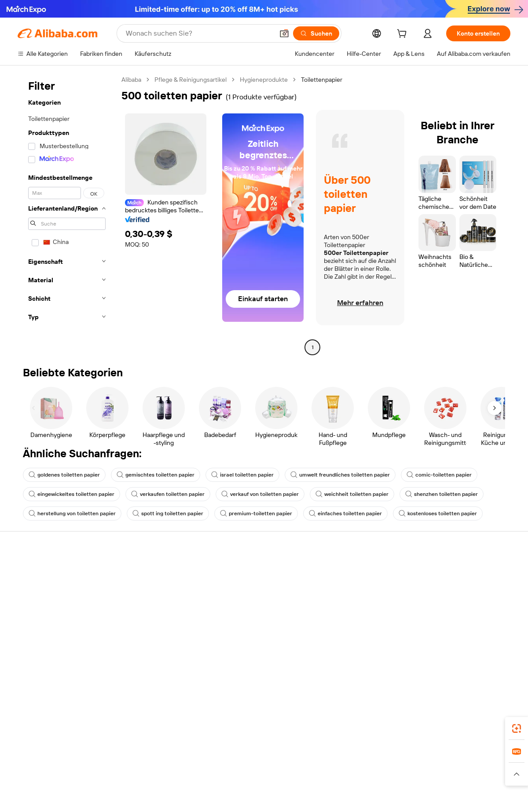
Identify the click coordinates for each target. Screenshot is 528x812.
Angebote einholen (246, 581)
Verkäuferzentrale (346, 598)
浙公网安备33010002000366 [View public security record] (389, 795)
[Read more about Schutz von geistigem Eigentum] (264, 778)
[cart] (403, 35)
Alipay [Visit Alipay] (244, 765)
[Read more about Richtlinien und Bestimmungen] (76, 778)
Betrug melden (38, 638)
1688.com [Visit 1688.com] (154, 765)
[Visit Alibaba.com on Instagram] (466, 657)
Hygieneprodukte (264, 80)
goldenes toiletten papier (64, 475)
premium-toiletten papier (256, 513)
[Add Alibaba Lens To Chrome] (156, 726)
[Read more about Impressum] (139, 778)
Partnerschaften (344, 631)
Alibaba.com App (356, 726)
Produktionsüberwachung (154, 638)
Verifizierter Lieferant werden (361, 615)
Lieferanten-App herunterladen (364, 648)
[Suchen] (316, 33)
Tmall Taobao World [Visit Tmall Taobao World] (202, 765)
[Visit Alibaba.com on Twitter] (453, 657)
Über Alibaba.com (447, 572)
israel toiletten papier (242, 475)
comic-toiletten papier (439, 475)
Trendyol (362, 765)
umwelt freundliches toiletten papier (340, 475)
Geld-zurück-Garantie (148, 588)
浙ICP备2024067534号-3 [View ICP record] (477, 795)
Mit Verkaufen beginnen (354, 581)
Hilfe (24, 572)
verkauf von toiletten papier (260, 494)
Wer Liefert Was (403, 765)
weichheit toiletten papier (352, 494)
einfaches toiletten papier (345, 513)
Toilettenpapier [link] (322, 80)
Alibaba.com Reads (246, 639)
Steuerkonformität (245, 623)
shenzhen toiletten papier (442, 494)
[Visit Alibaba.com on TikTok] (492, 657)
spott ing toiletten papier (168, 513)
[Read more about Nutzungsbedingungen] (411, 778)
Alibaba (131, 80)
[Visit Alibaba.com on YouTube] (479, 657)
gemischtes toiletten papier (156, 475)
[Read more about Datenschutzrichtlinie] (343, 778)
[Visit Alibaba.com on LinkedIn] (440, 657)
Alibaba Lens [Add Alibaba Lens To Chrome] (36, 726)
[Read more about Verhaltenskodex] (471, 778)
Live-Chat (31, 588)
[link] (517, 728)
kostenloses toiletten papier (438, 513)
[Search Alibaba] (199, 33)
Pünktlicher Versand (147, 605)
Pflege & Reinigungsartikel (191, 80)
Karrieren (435, 622)
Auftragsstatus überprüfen (54, 605)
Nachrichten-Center (450, 605)
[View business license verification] (340, 795)
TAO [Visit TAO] (337, 765)
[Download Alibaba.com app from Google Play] (481, 726)
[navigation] (67, 215)
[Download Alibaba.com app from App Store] (416, 726)
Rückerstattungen (43, 622)
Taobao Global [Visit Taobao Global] (305, 765)
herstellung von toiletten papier (72, 513)
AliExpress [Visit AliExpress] (119, 765)
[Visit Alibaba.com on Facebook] (426, 657)
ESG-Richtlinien (444, 588)
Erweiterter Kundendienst (154, 622)
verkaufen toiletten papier (168, 494)
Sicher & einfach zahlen (151, 572)
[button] (284, 33)
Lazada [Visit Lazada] (269, 765)
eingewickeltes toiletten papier (71, 494)
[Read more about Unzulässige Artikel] (188, 778)
